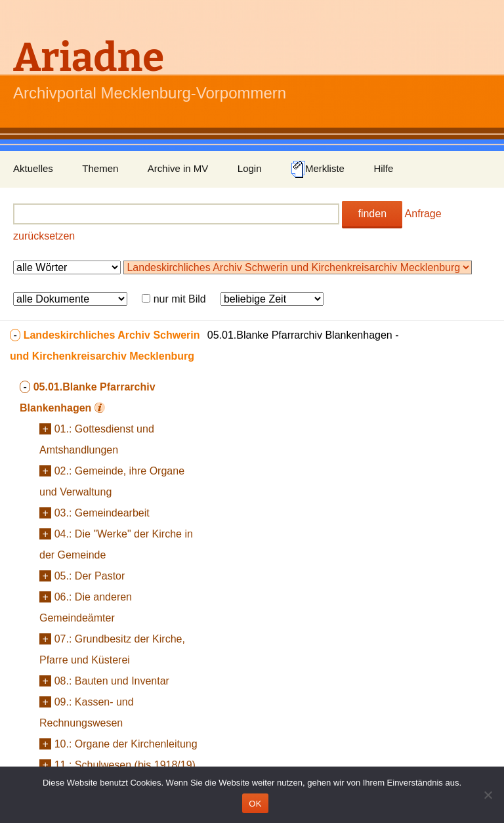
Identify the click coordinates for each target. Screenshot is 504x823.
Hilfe (383, 168)
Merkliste (318, 169)
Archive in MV (178, 168)
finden (372, 214)
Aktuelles (33, 168)
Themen (100, 168)
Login (250, 168)
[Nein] (488, 795)
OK (255, 804)
